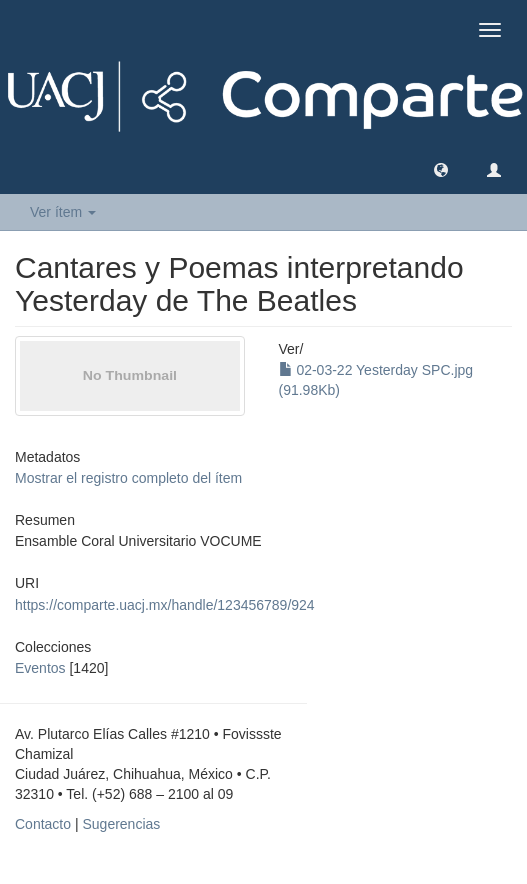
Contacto (43, 824)
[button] (441, 169)
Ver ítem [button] (63, 212)
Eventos (40, 668)
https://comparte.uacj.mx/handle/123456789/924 (165, 605)
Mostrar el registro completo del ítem (128, 478)
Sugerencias (121, 824)
